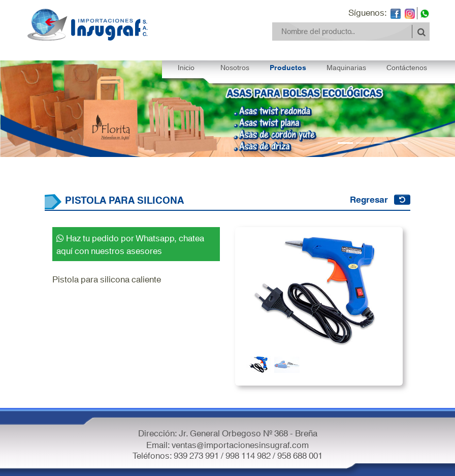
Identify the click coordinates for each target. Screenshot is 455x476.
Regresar (369, 199)
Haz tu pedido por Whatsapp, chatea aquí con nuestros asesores (130, 244)
